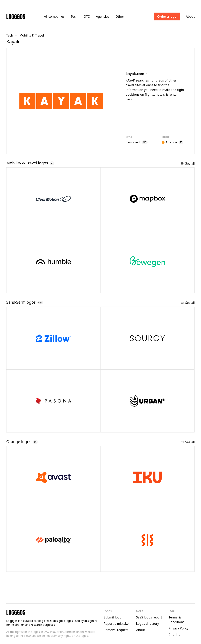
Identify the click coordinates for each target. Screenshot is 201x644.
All (54, 16)
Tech (74, 16)
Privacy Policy (179, 628)
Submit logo (113, 617)
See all (188, 163)
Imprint (174, 635)
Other (120, 16)
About (190, 16)
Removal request (116, 630)
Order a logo (167, 16)
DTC (87, 16)
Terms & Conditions (177, 620)
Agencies (103, 16)
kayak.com (136, 74)
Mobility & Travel (32, 35)
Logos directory (148, 624)
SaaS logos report (149, 617)
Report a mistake (116, 624)
